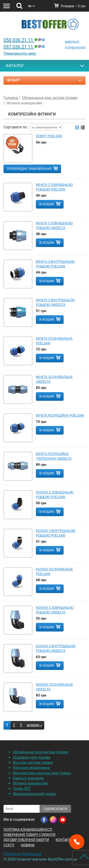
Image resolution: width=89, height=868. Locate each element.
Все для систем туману (33, 763)
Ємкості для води (28, 778)
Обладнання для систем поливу (41, 752)
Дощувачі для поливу (32, 757)
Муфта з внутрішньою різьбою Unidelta (55, 302)
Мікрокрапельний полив (34, 794)
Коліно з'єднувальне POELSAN (54, 572)
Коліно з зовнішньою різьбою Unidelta (55, 610)
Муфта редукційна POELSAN (60, 415)
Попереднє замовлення (29, 169)
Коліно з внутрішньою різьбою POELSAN (56, 533)
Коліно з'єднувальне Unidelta (54, 687)
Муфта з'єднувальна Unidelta (54, 379)
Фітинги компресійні (31, 783)
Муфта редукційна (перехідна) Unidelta (54, 456)
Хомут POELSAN (49, 136)
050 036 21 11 (25, 40)
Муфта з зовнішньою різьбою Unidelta (54, 226)
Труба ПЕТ (22, 789)
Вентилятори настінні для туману (42, 773)
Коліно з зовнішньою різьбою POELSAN (55, 495)
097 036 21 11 (25, 47)
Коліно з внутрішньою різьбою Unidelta (56, 648)
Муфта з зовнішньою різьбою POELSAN (54, 187)
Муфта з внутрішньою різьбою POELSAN (55, 264)
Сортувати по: (16, 127)
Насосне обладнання (32, 768)
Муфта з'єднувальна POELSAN (54, 341)
